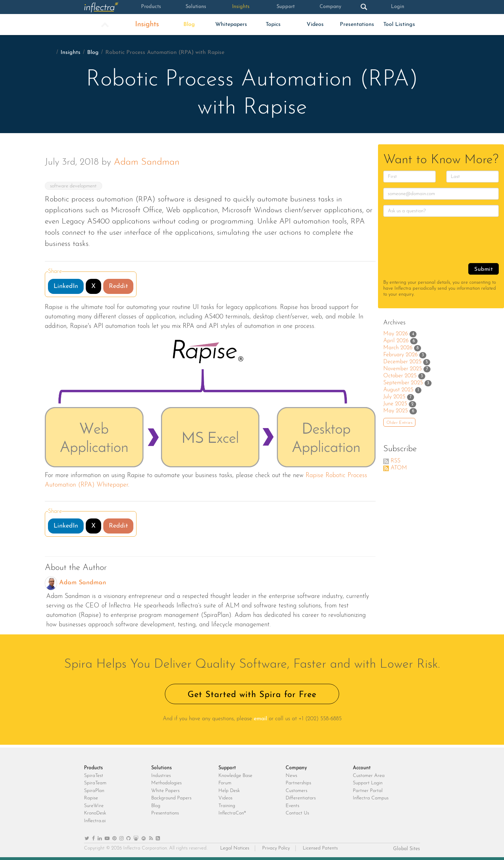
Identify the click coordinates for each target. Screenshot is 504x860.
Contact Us (297, 813)
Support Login (368, 783)
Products (151, 7)
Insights (241, 7)
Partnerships (298, 783)
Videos (315, 25)
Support (285, 7)
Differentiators (301, 798)
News (291, 776)
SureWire (94, 806)
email (260, 719)
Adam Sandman (147, 162)
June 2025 (395, 404)
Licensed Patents (320, 848)
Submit (484, 269)
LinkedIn (66, 286)
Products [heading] (93, 768)
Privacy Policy (276, 848)
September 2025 (403, 383)
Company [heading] (296, 768)
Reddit (118, 286)
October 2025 (400, 376)
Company (330, 7)
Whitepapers (231, 25)
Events (292, 806)
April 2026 (396, 341)
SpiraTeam (95, 783)
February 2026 (400, 355)
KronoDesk (95, 813)
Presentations (357, 25)
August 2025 (398, 390)
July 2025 (394, 397)
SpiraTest (94, 776)
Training (227, 806)
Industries (161, 776)
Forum (225, 783)
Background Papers (171, 798)
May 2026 (395, 334)
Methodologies (166, 783)
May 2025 (395, 411)
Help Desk (229, 791)
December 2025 (402, 362)
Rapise (91, 798)
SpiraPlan (94, 791)
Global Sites (407, 849)
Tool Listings (399, 25)
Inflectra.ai (95, 821)
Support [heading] (227, 768)
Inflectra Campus (371, 798)
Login (398, 7)
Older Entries (399, 423)
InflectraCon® (232, 813)
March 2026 (398, 348)
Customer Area (369, 776)
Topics (273, 25)
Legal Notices (235, 848)
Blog (189, 25)
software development (74, 186)
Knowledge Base (235, 776)
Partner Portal (368, 791)
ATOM (399, 468)
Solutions (196, 7)
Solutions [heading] (162, 768)
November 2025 (402, 369)
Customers (296, 791)
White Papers (165, 791)
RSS (395, 461)
